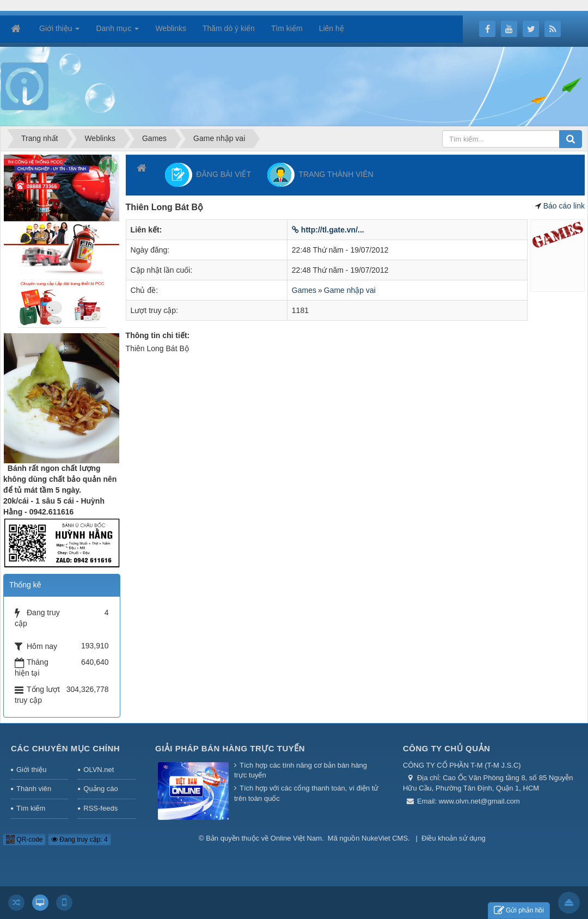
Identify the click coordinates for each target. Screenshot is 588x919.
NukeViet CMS (385, 838)
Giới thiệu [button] (59, 32)
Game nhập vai (350, 290)
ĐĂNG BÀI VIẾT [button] (208, 175)
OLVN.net (99, 770)
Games (304, 290)
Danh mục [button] (117, 32)
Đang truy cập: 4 (79, 840)
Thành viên (34, 789)
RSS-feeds (100, 808)
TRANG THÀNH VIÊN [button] (320, 175)
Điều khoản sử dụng (454, 838)
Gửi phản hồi (519, 911)
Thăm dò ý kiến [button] (229, 28)
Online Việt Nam (296, 838)
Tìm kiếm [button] (287, 28)
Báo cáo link (564, 206)
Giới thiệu (31, 770)
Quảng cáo (100, 789)
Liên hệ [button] (332, 28)
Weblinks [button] (171, 28)
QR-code (24, 840)
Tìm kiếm (31, 808)
